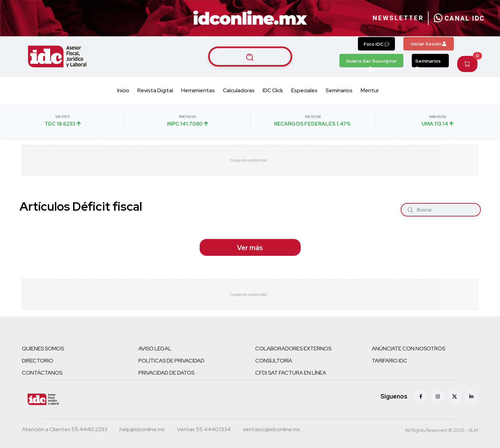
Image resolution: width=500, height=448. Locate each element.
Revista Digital (155, 90)
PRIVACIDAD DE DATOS (166, 373)
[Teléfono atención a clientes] (65, 430)
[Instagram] (438, 397)
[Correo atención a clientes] (142, 430)
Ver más (250, 248)
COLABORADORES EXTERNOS (293, 349)
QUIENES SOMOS (43, 349)
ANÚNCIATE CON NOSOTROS (408, 349)
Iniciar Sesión (428, 44)
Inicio (123, 90)
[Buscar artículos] (250, 57)
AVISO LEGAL (155, 349)
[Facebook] (421, 397)
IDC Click (273, 90)
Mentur (370, 90)
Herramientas (198, 90)
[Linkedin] (471, 397)
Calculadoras (239, 90)
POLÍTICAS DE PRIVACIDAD (171, 361)
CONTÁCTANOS (42, 373)
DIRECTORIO (38, 361)
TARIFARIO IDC (390, 361)
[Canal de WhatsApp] (459, 18)
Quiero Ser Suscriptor (371, 63)
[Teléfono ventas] (204, 430)
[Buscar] (410, 210)
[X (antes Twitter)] (455, 397)
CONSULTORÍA (274, 361)
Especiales (304, 90)
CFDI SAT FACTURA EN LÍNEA (291, 373)
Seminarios (428, 63)
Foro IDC (376, 44)
